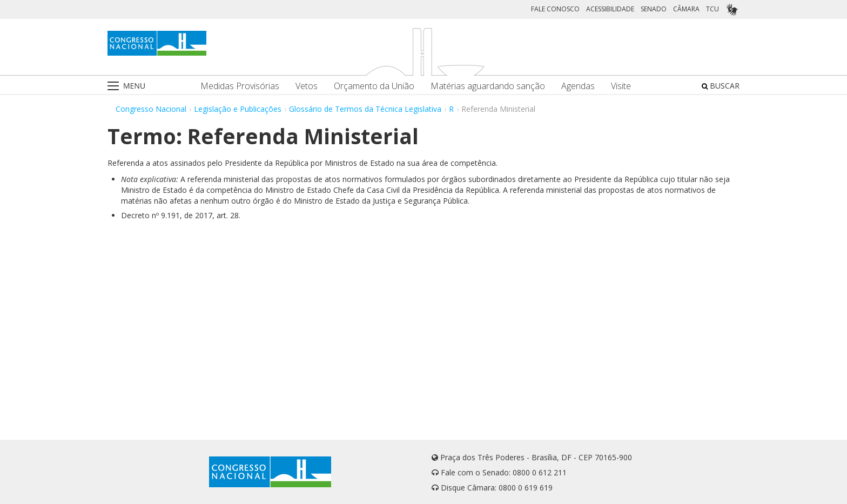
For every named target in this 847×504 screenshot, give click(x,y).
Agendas (578, 86)
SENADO (654, 9)
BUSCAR (721, 86)
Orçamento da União (374, 86)
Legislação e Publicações (238, 109)
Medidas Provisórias (240, 86)
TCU (712, 9)
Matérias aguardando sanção (488, 86)
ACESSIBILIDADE (610, 9)
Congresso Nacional (151, 109)
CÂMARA (686, 9)
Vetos (307, 86)
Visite (621, 86)
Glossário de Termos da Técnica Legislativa (365, 109)
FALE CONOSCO (555, 9)
